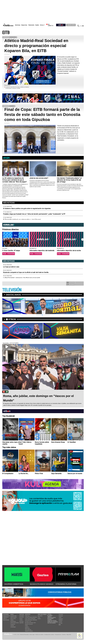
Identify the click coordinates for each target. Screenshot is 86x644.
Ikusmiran (21, 621)
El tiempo (50, 615)
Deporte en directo (29, 631)
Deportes (24, 25)
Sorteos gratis (52, 618)
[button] (82, 239)
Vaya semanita (6, 620)
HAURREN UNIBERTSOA (14, 584)
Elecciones (50, 619)
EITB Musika (13, 621)
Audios (39, 619)
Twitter (60, 617)
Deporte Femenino (29, 624)
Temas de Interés (52, 621)
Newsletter (61, 614)
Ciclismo (27, 627)
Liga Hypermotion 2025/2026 (31, 620)
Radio (37, 25)
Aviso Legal (32, 635)
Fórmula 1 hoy (28, 621)
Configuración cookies (49, 635)
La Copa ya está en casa (11, 267)
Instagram (61, 619)
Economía (22, 617)
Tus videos (71, 284)
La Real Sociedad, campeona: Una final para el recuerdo (22, 278)
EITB (6, 33)
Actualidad (22, 616)
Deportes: (28, 614)
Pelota (26, 625)
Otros (42, 25)
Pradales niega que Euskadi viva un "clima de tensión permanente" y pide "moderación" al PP (34, 214)
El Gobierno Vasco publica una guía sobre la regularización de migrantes (27, 208)
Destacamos (13, 295)
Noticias (18, 25)
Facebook (61, 616)
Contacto (64, 635)
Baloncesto (27, 628)
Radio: (12, 614)
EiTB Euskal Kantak (15, 623)
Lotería (49, 620)
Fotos (39, 617)
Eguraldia (21, 623)
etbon (12, 319)
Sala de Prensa (52, 623)
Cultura (21, 620)
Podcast (12, 625)
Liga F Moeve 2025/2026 (30, 619)
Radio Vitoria (13, 619)
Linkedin (60, 622)
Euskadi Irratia (13, 616)
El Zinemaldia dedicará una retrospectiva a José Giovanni (22, 220)
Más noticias (9, 203)
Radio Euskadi (13, 617)
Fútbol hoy (27, 616)
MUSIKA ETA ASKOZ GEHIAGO (42, 584)
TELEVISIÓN (12, 290)
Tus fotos (71, 283)
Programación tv (6, 616)
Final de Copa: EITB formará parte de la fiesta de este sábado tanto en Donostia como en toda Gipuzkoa (42, 115)
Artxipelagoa (13, 627)
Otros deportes (28, 630)
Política (21, 619)
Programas (13, 624)
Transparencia (58, 635)
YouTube (61, 623)
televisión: (6, 614)
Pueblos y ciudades (53, 622)
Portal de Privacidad (24, 635)
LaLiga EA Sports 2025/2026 (31, 617)
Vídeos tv (5, 619)
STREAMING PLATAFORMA (66, 584)
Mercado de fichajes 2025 (30, 623)
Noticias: (22, 614)
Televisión (31, 25)
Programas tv (6, 617)
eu (81, 26)
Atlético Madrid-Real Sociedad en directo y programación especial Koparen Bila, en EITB (36, 46)
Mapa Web (69, 635)
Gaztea (12, 620)
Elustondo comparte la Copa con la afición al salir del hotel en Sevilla (26, 272)
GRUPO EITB (71, 25)
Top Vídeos (40, 616)
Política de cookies (39, 635)
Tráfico (50, 616)
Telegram (61, 620)
